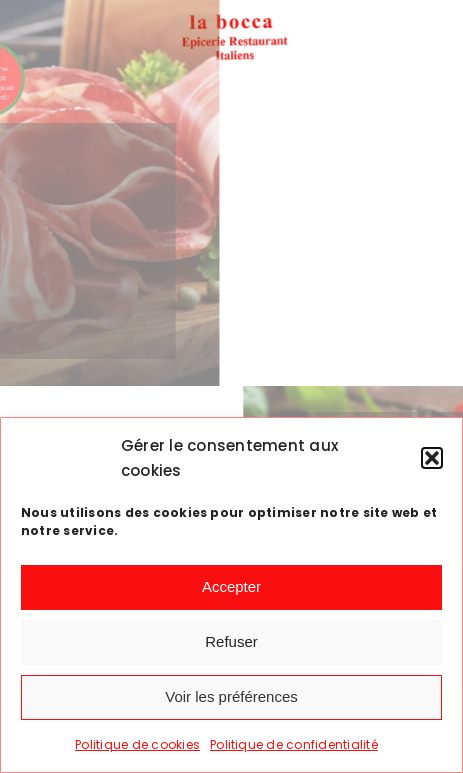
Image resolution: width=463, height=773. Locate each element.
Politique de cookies (137, 744)
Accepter (231, 586)
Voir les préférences (231, 696)
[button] (432, 458)
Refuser (231, 641)
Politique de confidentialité (294, 744)
